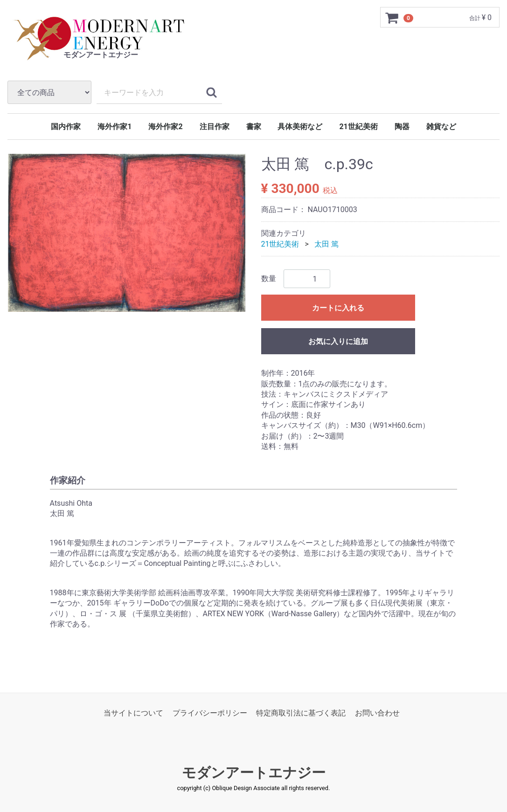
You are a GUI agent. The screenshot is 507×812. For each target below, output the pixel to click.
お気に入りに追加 (338, 341)
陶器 (402, 127)
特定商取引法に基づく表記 (301, 713)
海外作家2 (165, 127)
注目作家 (215, 127)
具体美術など (300, 127)
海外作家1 (115, 127)
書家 (254, 127)
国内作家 (66, 127)
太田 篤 (326, 244)
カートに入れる (338, 308)
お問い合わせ (377, 713)
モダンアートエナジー (254, 773)
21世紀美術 (358, 127)
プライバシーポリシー (210, 713)
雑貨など (441, 127)
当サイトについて (133, 713)
